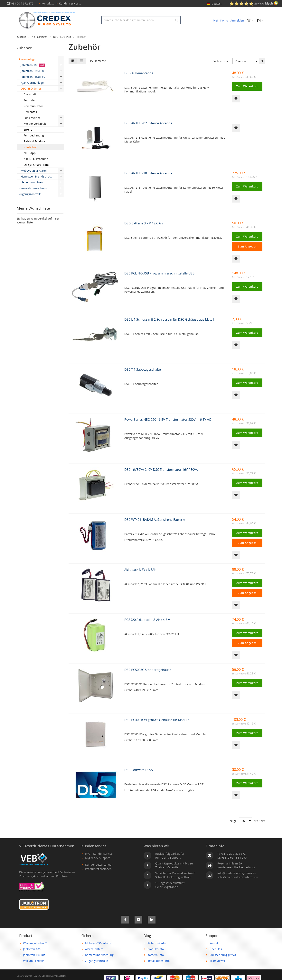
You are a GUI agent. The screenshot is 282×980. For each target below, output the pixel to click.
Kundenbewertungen (99, 873)
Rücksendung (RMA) (223, 964)
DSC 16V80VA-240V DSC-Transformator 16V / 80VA (161, 478)
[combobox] (141, 20)
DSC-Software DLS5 (139, 779)
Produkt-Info (156, 958)
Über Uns (216, 958)
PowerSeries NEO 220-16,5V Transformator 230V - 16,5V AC (168, 428)
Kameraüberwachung (99, 964)
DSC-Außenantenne (139, 82)
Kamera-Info (156, 964)
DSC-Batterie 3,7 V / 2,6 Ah (144, 232)
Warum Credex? (33, 970)
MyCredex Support (97, 867)
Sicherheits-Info (158, 952)
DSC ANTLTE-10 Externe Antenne (148, 182)
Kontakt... (46, 3)
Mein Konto (220, 20)
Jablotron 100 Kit (34, 964)
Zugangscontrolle (97, 970)
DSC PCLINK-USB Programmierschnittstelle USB (159, 282)
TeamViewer (217, 970)
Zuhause (22, 46)
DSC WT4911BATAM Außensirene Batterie (155, 528)
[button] (236, 107)
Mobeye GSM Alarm (98, 952)
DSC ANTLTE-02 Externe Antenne (148, 132)
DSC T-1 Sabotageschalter (143, 378)
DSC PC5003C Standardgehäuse (148, 679)
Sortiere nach (221, 70)
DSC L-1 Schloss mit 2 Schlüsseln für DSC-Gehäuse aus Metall (169, 328)
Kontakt (215, 952)
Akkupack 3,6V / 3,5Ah (140, 578)
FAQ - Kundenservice (99, 862)
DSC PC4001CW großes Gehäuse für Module (157, 729)
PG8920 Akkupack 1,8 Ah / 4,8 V (147, 629)
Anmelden (237, 20)
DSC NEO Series (62, 46)
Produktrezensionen (98, 878)
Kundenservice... (68, 3)
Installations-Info (159, 970)
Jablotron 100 (32, 958)
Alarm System (94, 958)
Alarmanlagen (40, 46)
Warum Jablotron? (35, 952)
